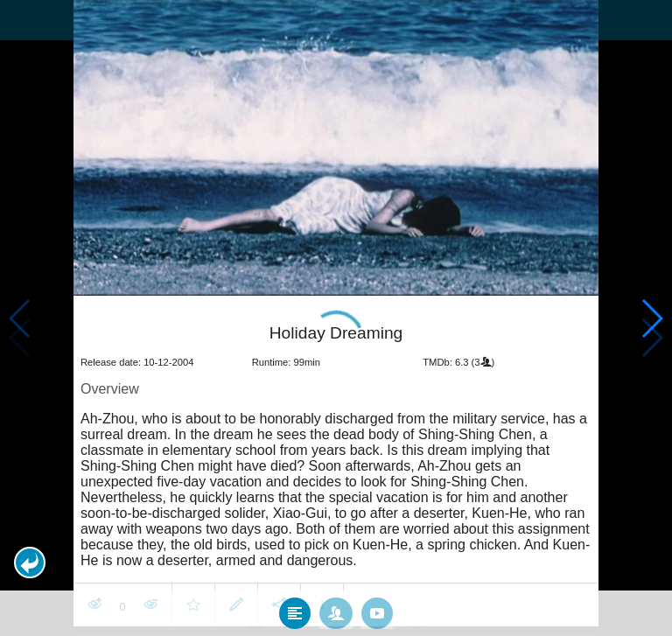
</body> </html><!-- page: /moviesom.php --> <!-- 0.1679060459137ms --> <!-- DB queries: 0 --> (336, 318)
